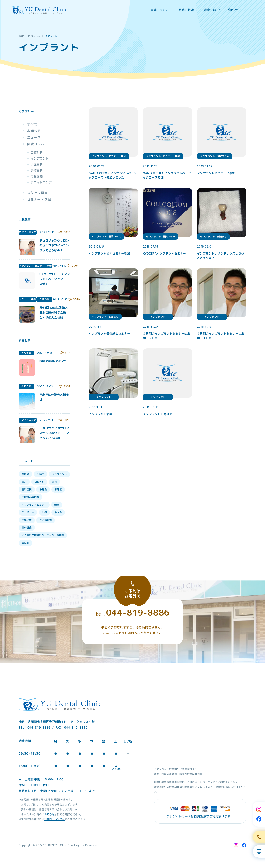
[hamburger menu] (252, 10)
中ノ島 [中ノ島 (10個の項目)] (58, 512)
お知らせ (232, 10)
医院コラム (34, 36)
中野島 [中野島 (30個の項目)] (43, 489)
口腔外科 (37, 152)
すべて (32, 124)
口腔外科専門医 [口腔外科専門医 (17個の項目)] (30, 497)
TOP (21, 36)
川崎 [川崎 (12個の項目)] (44, 512)
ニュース (34, 137)
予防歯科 (37, 170)
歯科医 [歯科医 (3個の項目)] (25, 543)
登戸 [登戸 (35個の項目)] (24, 482)
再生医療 (37, 176)
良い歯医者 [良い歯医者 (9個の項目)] (46, 520)
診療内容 (212, 10)
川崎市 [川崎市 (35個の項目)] (41, 474)
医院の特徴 (188, 10)
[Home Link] (38, 10)
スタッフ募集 (37, 193)
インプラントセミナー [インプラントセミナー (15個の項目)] (34, 505)
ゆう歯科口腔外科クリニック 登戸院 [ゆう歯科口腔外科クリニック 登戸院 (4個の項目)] (43, 535)
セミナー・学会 (39, 199)
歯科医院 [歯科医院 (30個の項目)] (27, 489)
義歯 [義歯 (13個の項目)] (57, 505)
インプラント (40, 158)
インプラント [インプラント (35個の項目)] (59, 474)
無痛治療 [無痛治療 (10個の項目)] (27, 520)
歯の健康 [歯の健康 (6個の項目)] (27, 528)
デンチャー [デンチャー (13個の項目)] (28, 512)
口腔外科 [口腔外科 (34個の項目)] (39, 482)
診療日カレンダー (55, 819)
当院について (161, 10)
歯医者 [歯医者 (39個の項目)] (25, 474)
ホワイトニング (41, 182)
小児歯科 (37, 164)
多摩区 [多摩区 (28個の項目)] (58, 489)
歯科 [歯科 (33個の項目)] (54, 482)
